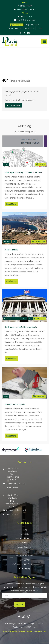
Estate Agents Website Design (18, 631)
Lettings (7, 241)
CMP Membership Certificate (25, 564)
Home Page (14, 105)
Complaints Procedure (25, 556)
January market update (15, 404)
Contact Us (24, 551)
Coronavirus (17, 25)
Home (25, 530)
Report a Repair (32, 25)
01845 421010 (24, 16)
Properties (25, 538)
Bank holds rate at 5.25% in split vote (21, 327)
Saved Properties (15, 28)
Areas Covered (25, 547)
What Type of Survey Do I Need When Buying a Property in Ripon (24, 172)
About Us (25, 534)
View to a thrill (11, 250)
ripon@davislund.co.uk (24, 9)
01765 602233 (24, 6)
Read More (11, 204)
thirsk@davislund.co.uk (24, 20)
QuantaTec (41, 631)
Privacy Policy (25, 568)
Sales (6, 164)
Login (39, 28)
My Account (30, 28)
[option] (11, 451)
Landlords (8, 319)
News (24, 319)
